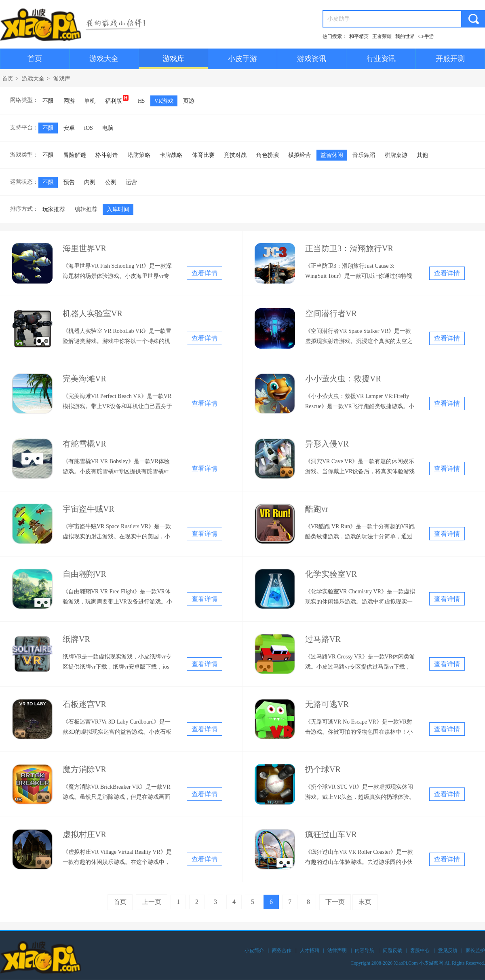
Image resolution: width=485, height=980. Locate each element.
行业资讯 (381, 59)
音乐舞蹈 (364, 155)
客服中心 (420, 950)
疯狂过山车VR (331, 834)
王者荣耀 (382, 36)
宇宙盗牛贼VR (89, 509)
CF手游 (426, 36)
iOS (89, 128)
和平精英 (359, 36)
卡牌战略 (171, 155)
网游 (69, 101)
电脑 (108, 128)
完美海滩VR (84, 379)
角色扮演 (268, 155)
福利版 (117, 99)
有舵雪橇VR (84, 444)
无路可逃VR (327, 704)
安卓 (69, 128)
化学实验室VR (331, 574)
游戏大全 (104, 59)
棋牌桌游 (396, 155)
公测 (111, 182)
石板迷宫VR (84, 704)
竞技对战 (235, 155)
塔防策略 (139, 155)
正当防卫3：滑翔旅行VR (349, 248)
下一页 (335, 902)
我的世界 (405, 36)
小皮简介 (254, 950)
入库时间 (118, 209)
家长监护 (475, 950)
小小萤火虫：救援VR (343, 379)
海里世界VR (84, 248)
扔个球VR (323, 769)
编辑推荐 (86, 209)
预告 (69, 182)
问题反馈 (392, 950)
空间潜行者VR (331, 313)
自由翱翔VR (84, 574)
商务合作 (282, 950)
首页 (35, 59)
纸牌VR (76, 639)
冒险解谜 (75, 155)
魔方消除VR (84, 769)
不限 (48, 101)
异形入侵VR (327, 444)
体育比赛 (203, 155)
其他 (422, 155)
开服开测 (450, 59)
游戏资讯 (312, 59)
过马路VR (323, 639)
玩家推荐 (54, 209)
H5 (141, 101)
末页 (365, 902)
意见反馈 (448, 950)
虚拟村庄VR (84, 834)
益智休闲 (332, 155)
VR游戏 (164, 101)
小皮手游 (242, 59)
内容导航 (365, 950)
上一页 (152, 902)
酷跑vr (317, 509)
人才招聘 (310, 950)
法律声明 (337, 950)
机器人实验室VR (93, 313)
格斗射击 (107, 155)
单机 (90, 101)
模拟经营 (299, 155)
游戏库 (173, 59)
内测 (90, 182)
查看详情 (205, 273)
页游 (189, 101)
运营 (131, 182)
